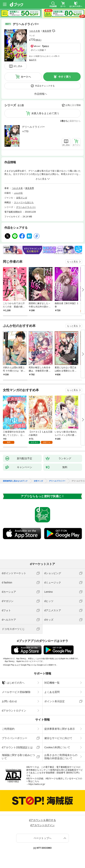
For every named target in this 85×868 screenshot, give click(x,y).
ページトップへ (42, 838)
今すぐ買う (65, 77)
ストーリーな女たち (24, 202)
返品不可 (33, 60)
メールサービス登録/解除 (16, 692)
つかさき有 (35, 31)
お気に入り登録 (73, 105)
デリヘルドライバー (33, 127)
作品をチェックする (45, 86)
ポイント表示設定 (54, 701)
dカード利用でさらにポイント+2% (43, 56)
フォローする (54, 31)
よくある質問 (52, 692)
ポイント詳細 (37, 50)
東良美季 (47, 31)
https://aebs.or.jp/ (37, 784)
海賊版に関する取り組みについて (18, 757)
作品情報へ (41, 94)
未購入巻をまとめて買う (45, 113)
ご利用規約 (8, 729)
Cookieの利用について (57, 747)
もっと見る (72, 262)
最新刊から (75, 121)
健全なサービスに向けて (58, 738)
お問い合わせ (9, 701)
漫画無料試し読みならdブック (15, 481)
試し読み (18, 66)
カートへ (26, 77)
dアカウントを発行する (42, 820)
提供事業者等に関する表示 (60, 729)
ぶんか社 (18, 193)
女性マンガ (22, 198)
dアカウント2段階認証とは (17, 747)
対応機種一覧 (52, 683)
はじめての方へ (13, 683)
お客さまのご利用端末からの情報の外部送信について (61, 757)
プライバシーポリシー (15, 738)
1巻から (64, 121)
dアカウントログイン (14, 711)
